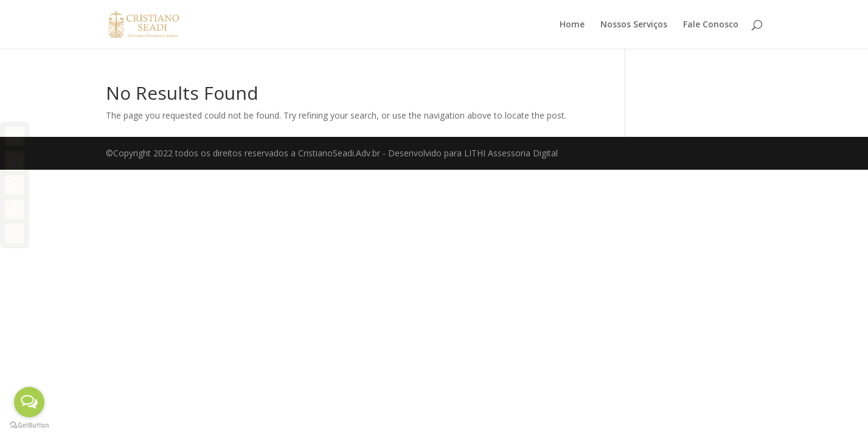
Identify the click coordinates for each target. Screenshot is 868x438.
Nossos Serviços (634, 25)
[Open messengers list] (29, 402)
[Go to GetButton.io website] (29, 426)
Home (572, 25)
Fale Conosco (711, 25)
